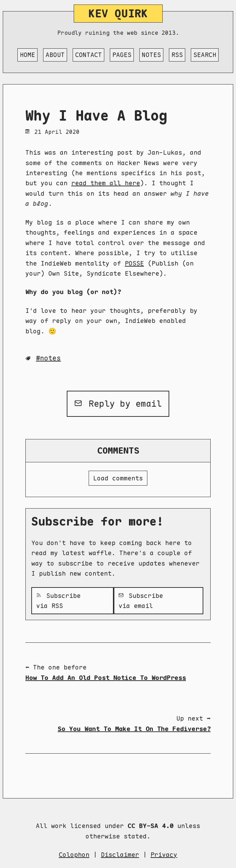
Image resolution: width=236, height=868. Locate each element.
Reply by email (118, 404)
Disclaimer (120, 855)
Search (205, 55)
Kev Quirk (118, 13)
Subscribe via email (141, 601)
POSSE (134, 263)
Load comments (118, 478)
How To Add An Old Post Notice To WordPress (106, 678)
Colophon (74, 855)
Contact (88, 55)
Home (27, 55)
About (55, 55)
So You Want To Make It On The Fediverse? (134, 729)
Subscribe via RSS (58, 601)
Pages (122, 55)
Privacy (164, 855)
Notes (151, 55)
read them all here (106, 183)
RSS (177, 55)
